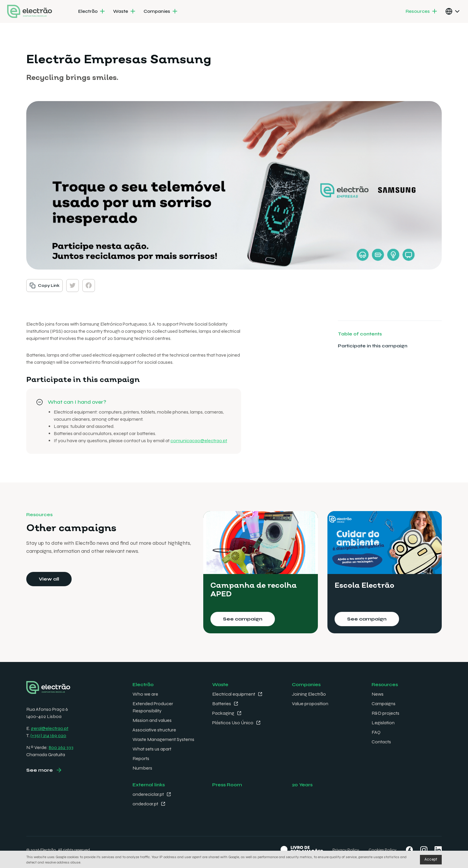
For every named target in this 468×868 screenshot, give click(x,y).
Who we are (145, 694)
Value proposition (310, 704)
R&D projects (385, 713)
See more (40, 770)
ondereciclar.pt (148, 794)
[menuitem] (92, 12)
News (378, 694)
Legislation (383, 723)
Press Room (227, 785)
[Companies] (161, 12)
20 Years (302, 785)
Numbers (142, 768)
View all (49, 579)
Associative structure (154, 730)
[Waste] (125, 12)
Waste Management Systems (163, 739)
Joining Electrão (309, 694)
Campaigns (384, 704)
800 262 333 (61, 747)
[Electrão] (92, 12)
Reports (141, 758)
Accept (431, 859)
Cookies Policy (382, 850)
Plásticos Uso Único (233, 723)
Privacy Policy (346, 850)
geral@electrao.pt (50, 728)
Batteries (222, 704)
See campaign (243, 619)
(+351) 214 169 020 (48, 735)
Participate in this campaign (373, 346)
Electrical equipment (234, 694)
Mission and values (152, 720)
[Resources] (422, 12)
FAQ (376, 732)
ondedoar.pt (145, 804)
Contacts (381, 742)
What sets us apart (152, 749)
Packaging (223, 713)
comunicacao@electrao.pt (199, 441)
